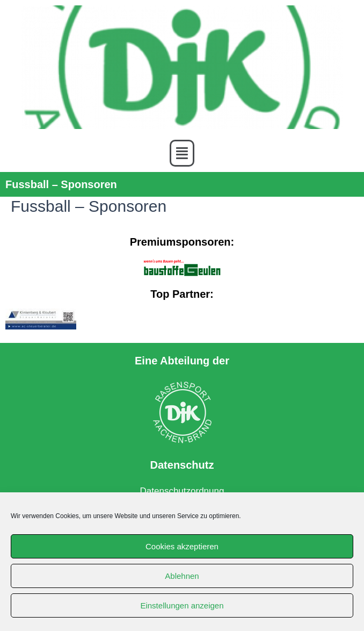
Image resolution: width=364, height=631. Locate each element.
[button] (182, 153)
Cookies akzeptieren (182, 546)
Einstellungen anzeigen (182, 605)
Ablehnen (182, 576)
